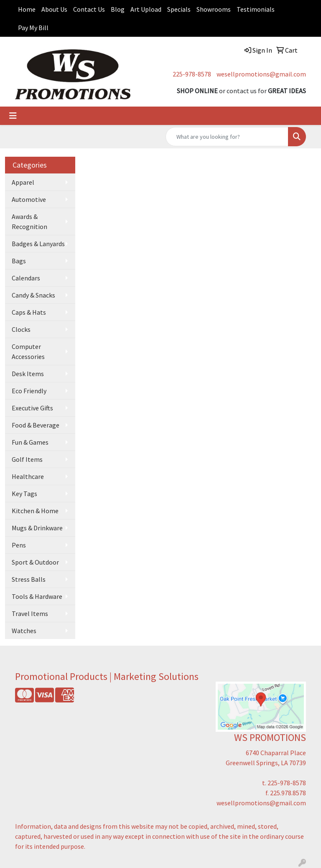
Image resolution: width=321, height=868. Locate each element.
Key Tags (24, 494)
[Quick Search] (227, 137)
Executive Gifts (32, 408)
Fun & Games (30, 442)
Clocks (21, 329)
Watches (24, 631)
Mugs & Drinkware (37, 528)
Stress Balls (29, 579)
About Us (54, 9)
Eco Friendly (29, 391)
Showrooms (214, 9)
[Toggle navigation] (13, 116)
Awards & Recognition (29, 221)
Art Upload (146, 9)
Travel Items (30, 613)
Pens (19, 545)
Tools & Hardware (37, 596)
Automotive (29, 199)
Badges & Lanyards (38, 244)
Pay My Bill (33, 28)
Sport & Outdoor (35, 562)
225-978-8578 (192, 74)
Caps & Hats (29, 312)
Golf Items (27, 459)
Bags (19, 261)
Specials (179, 9)
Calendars (26, 278)
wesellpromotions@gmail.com (261, 74)
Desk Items (28, 374)
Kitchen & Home (35, 511)
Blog (118, 9)
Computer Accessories (28, 351)
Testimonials (256, 9)
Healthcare (28, 476)
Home (27, 9)
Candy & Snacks (33, 295)
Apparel (23, 182)
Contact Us (89, 9)
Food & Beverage (36, 425)
